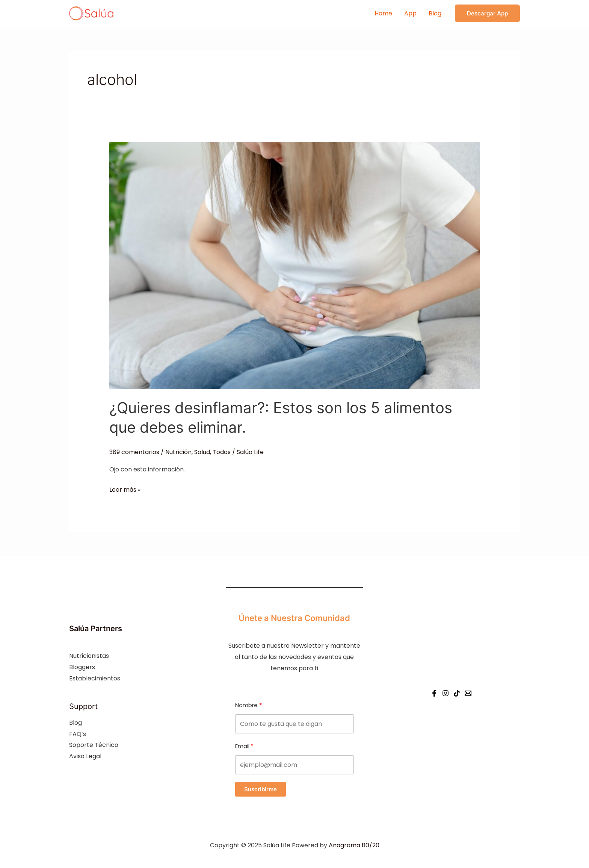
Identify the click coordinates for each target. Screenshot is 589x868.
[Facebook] (434, 693)
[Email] (468, 693)
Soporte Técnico (94, 745)
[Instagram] (446, 693)
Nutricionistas (89, 656)
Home (383, 13)
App (410, 13)
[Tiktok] (457, 693)
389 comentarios (134, 452)
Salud (202, 452)
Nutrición (178, 452)
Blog (435, 13)
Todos (222, 452)
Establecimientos (95, 678)
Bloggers (82, 667)
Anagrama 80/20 (354, 845)
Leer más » (125, 490)
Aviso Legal (85, 756)
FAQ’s (78, 734)
